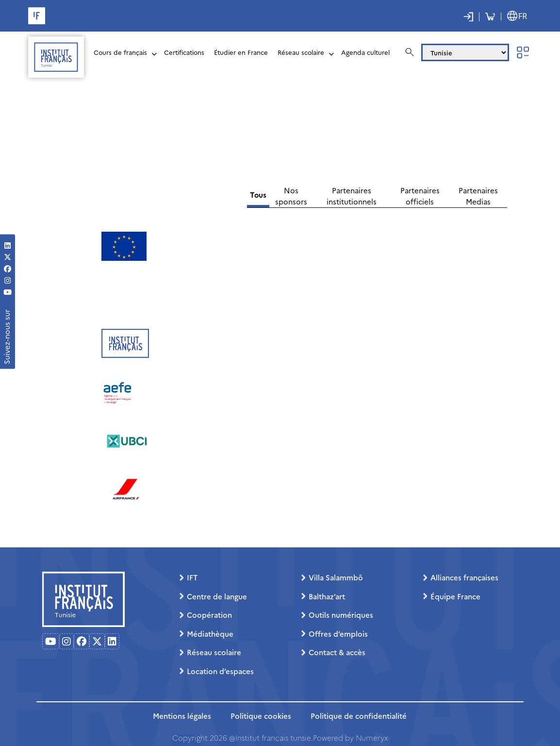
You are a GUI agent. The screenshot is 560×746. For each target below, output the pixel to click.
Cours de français (120, 52)
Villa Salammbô (336, 577)
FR (523, 16)
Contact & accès (337, 652)
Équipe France (455, 596)
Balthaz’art (327, 596)
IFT (192, 577)
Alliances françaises (464, 577)
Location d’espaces (220, 671)
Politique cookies (261, 716)
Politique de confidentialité (359, 716)
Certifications (184, 52)
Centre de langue (217, 596)
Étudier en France (241, 52)
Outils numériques (341, 615)
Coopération (209, 615)
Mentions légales (182, 716)
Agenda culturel (365, 52)
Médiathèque (210, 634)
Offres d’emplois (338, 634)
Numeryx (372, 738)
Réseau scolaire (301, 52)
